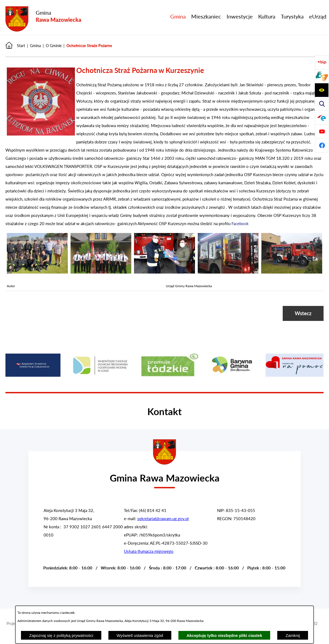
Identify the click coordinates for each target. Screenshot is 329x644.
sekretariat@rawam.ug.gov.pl (163, 519)
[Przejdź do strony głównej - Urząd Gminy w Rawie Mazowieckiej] (164, 474)
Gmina (35, 46)
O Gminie (54, 46)
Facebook (240, 223)
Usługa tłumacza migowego (149, 551)
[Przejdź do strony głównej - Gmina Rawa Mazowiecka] (43, 19)
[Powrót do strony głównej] (15, 46)
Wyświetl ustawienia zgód (140, 635)
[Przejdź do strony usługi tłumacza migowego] (322, 76)
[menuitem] (178, 16)
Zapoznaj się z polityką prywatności (61, 635)
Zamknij (293, 635)
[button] (41, 134)
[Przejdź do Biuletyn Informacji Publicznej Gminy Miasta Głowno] (322, 62)
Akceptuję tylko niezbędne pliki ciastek (224, 635)
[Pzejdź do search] (322, 104)
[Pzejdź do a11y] (322, 90)
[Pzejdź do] (322, 118)
